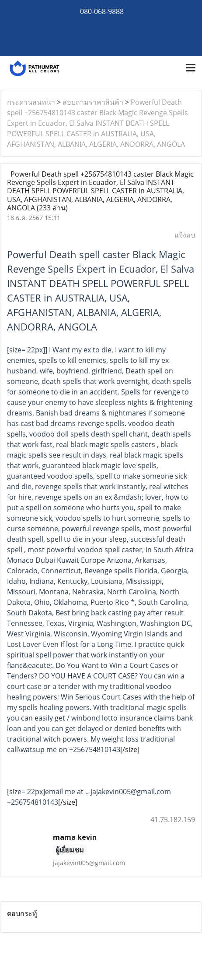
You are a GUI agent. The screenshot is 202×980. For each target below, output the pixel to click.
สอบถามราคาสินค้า (93, 102)
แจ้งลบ (185, 235)
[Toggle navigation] (191, 68)
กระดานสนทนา (31, 102)
